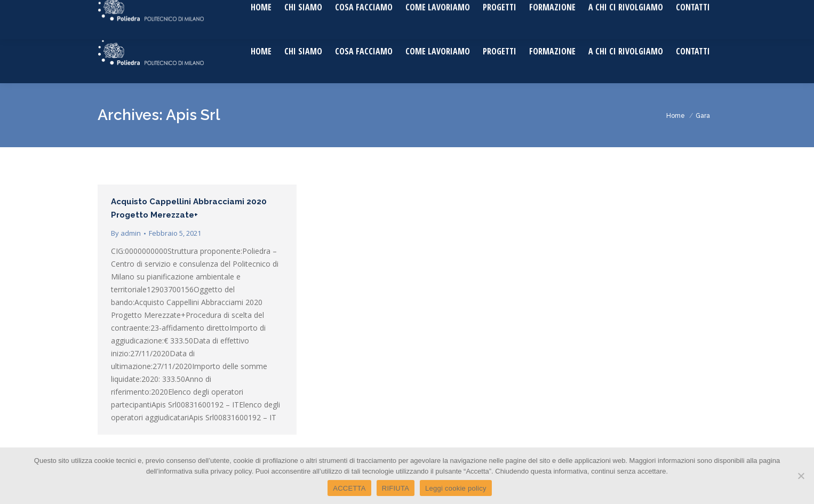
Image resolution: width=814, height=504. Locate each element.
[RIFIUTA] (801, 476)
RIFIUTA (396, 488)
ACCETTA (349, 488)
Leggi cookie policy (456, 488)
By (126, 233)
